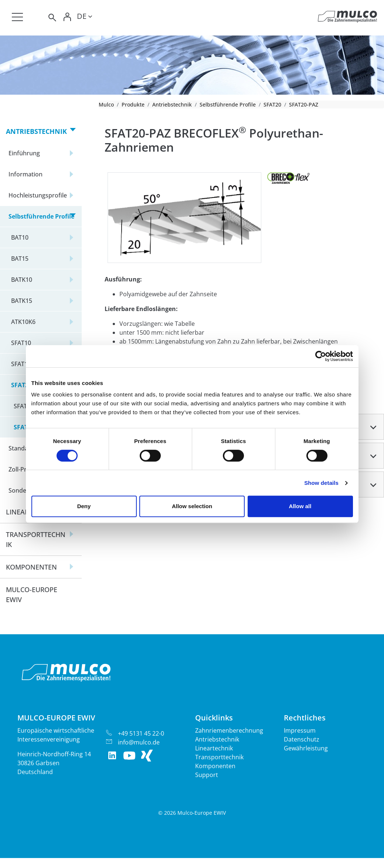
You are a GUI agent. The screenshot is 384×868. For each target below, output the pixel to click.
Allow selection (192, 506)
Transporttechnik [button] (36, 539)
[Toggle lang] (84, 17)
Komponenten (215, 766)
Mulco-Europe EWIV (32, 595)
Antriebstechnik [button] (36, 131)
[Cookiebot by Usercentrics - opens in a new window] (321, 356)
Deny (84, 506)
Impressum (300, 730)
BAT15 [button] (20, 259)
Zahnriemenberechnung (229, 730)
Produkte (133, 104)
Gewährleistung (306, 748)
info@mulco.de (139, 742)
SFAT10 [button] (21, 343)
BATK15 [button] (22, 301)
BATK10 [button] (22, 280)
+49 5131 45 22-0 (141, 733)
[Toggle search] (52, 18)
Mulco (106, 104)
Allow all (300, 506)
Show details (321, 483)
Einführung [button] (24, 153)
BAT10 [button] (20, 237)
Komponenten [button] (31, 567)
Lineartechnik (214, 748)
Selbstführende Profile (228, 104)
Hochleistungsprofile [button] (38, 195)
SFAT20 (272, 104)
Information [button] (26, 174)
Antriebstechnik (172, 104)
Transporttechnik (219, 757)
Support (207, 775)
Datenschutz (302, 739)
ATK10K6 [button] (23, 322)
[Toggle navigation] (17, 17)
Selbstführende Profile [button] (41, 216)
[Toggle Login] (67, 18)
